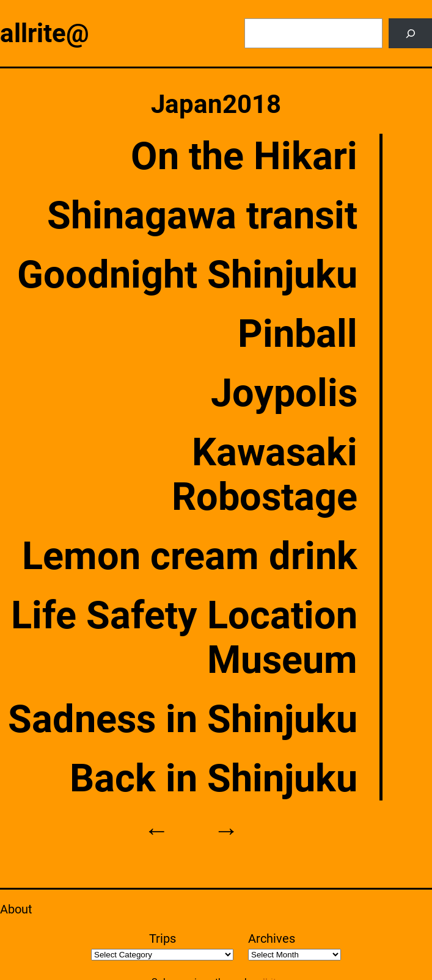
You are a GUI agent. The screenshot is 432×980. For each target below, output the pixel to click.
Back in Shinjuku (214, 778)
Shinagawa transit (202, 215)
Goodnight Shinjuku (187, 274)
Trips (163, 938)
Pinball (298, 334)
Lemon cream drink (190, 556)
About (16, 909)
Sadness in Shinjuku (183, 719)
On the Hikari (244, 156)
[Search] (410, 33)
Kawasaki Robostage (265, 474)
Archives (272, 938)
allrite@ (45, 33)
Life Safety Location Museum (184, 637)
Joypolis (284, 393)
